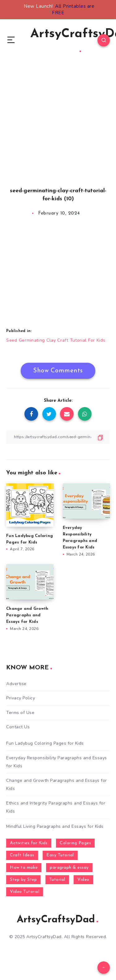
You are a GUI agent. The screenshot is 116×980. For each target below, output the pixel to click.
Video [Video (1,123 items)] (83, 880)
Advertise (16, 684)
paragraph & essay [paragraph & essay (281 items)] (69, 868)
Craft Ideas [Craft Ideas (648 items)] (22, 855)
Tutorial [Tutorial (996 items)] (57, 880)
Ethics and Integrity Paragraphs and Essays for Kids (56, 807)
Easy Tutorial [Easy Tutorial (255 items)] (60, 855)
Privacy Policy (21, 698)
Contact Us (18, 727)
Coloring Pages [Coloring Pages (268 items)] (75, 843)
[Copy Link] (58, 437)
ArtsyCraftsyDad (57, 920)
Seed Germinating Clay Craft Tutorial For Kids (56, 340)
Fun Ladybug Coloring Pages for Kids (45, 743)
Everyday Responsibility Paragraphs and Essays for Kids (57, 762)
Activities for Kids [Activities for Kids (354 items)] (29, 843)
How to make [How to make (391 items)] (24, 868)
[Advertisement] (58, 130)
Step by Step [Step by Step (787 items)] (23, 880)
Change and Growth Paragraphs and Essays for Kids (27, 615)
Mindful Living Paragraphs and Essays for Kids (55, 826)
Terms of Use (20, 713)
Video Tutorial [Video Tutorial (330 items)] (25, 892)
